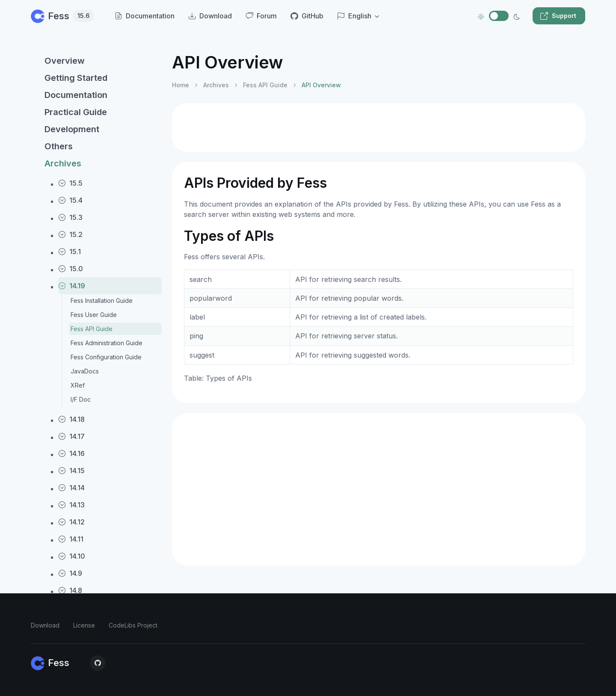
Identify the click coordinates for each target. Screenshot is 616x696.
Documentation (76, 95)
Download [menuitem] (210, 16)
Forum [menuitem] (261, 16)
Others (59, 146)
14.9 (70, 573)
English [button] (354, 16)
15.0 (71, 269)
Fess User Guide (94, 315)
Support (558, 16)
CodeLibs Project (133, 625)
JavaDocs (85, 371)
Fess (62, 16)
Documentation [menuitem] (145, 16)
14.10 (72, 556)
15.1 (70, 252)
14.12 (71, 522)
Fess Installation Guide (102, 301)
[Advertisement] (379, 127)
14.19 (72, 286)
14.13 (71, 505)
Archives (63, 163)
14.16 (71, 453)
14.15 (71, 471)
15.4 (70, 200)
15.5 (70, 183)
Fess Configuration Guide (106, 357)
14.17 (71, 436)
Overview (65, 61)
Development (72, 129)
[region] (96, 367)
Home (181, 85)
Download (45, 625)
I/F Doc (81, 399)
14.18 (71, 419)
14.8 (70, 590)
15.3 (70, 217)
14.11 (71, 539)
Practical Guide (76, 112)
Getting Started (76, 78)
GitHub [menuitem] (307, 16)
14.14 (71, 488)
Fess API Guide (92, 329)
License (84, 625)
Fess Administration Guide (107, 343)
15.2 (70, 234)
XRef (78, 385)
